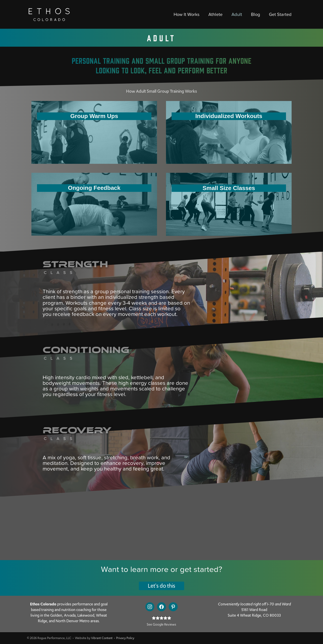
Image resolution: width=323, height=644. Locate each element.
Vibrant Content (102, 638)
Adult (237, 14)
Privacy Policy (126, 638)
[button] (161, 586)
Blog (255, 14)
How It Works (187, 14)
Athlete (215, 14)
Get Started (280, 14)
